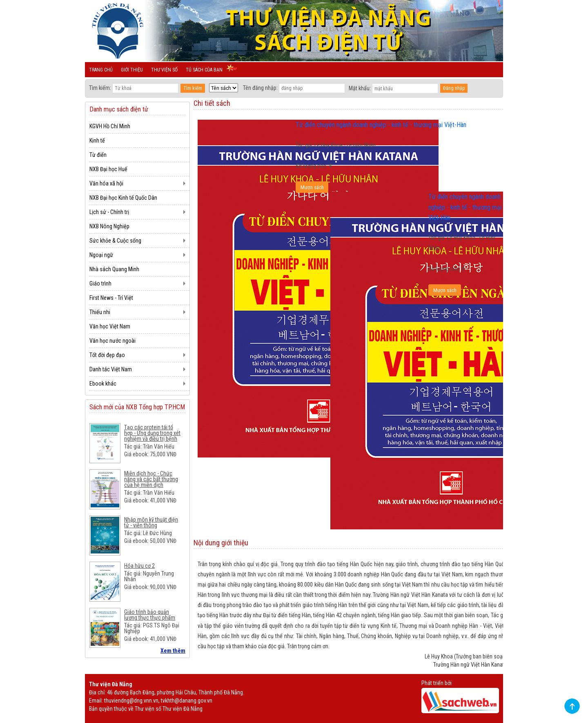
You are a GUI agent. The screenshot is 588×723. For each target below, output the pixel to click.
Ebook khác (103, 384)
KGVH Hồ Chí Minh (110, 126)
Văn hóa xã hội (106, 183)
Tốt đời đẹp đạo (107, 355)
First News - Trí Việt (111, 298)
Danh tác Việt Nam (111, 369)
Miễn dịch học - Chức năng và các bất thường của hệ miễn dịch (151, 479)
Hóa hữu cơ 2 (139, 566)
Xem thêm (173, 651)
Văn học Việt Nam (110, 326)
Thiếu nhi (100, 312)
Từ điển (98, 155)
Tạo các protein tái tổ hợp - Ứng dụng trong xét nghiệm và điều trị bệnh (152, 433)
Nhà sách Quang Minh (114, 269)
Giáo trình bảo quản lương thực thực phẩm (150, 615)
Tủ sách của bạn (204, 70)
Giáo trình (100, 283)
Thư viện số (164, 70)
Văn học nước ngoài (112, 341)
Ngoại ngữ (101, 255)
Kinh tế (97, 141)
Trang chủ (101, 70)
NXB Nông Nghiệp (109, 226)
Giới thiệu (132, 70)
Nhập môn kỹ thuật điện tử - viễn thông (151, 522)
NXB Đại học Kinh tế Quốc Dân (123, 198)
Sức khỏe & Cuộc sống (115, 241)
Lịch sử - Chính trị (109, 212)
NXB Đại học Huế (108, 169)
